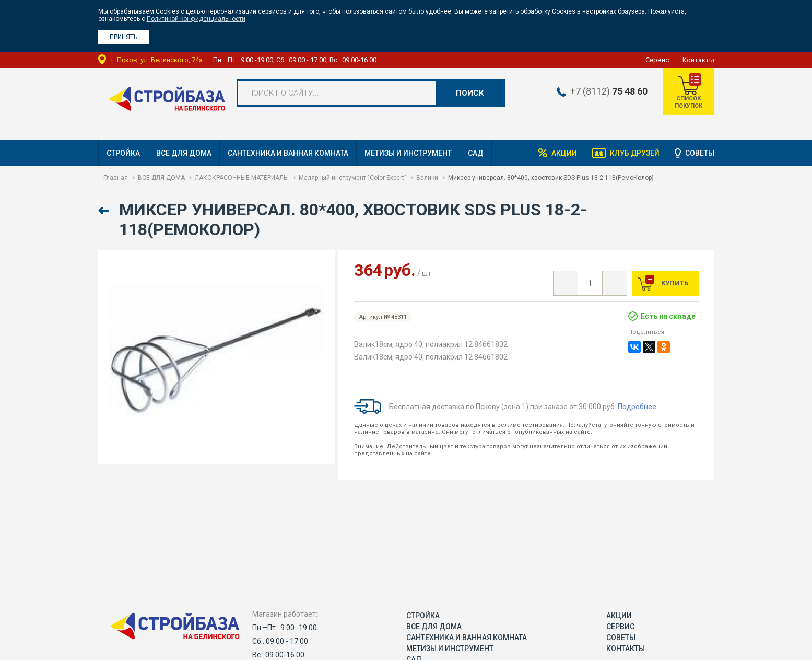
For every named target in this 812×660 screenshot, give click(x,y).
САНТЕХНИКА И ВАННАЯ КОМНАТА (288, 153)
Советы (700, 153)
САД (476, 153)
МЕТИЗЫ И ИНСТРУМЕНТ (408, 153)
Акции (563, 153)
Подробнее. (638, 407)
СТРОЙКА (123, 153)
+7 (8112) (608, 91)
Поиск (470, 93)
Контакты (698, 60)
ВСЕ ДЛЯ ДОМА (184, 153)
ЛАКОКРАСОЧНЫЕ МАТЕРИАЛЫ (242, 178)
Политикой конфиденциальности (196, 19)
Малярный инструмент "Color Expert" (352, 178)
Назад (105, 211)
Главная (116, 178)
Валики (427, 178)
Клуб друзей (634, 153)
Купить (674, 283)
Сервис (657, 60)
